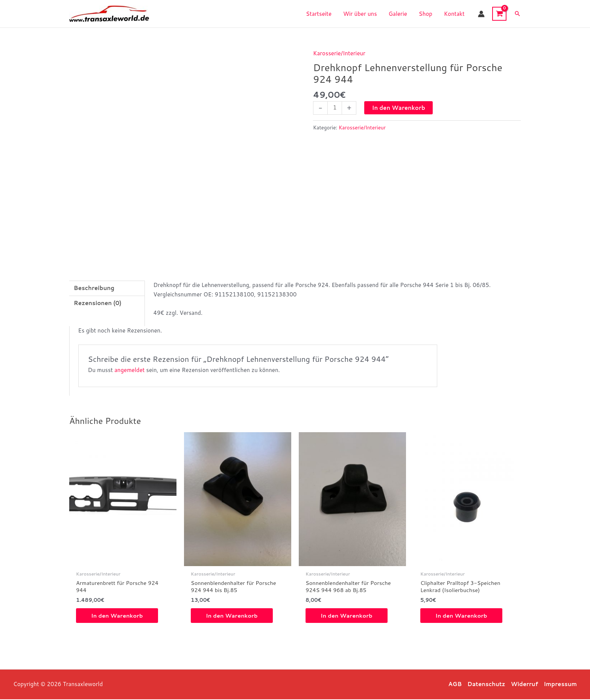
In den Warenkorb (398, 108)
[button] (517, 14)
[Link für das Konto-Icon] (481, 14)
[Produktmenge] (335, 108)
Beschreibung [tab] (94, 288)
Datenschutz (486, 685)
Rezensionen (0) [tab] (98, 303)
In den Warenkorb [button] (118, 616)
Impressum (560, 685)
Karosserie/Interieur (339, 53)
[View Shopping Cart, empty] (499, 14)
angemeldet (129, 370)
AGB (455, 685)
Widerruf (525, 685)
